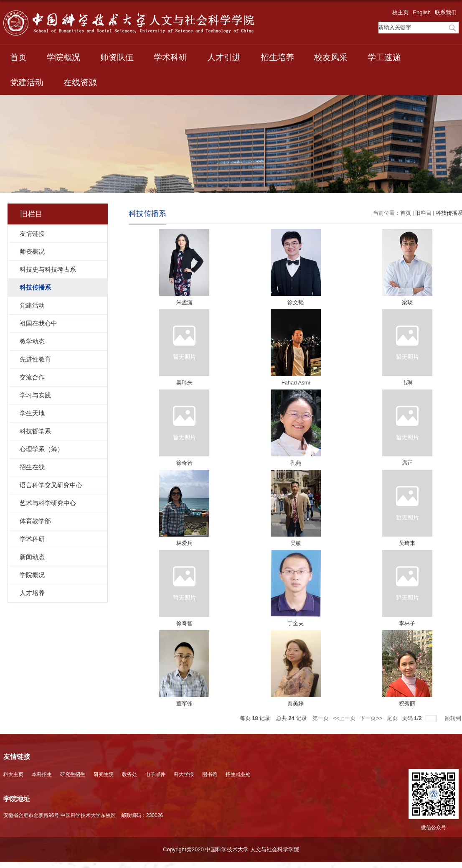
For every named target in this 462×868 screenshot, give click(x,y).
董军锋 (184, 704)
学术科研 (170, 57)
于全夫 (296, 623)
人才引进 (224, 57)
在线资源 (80, 82)
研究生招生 (73, 774)
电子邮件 (155, 774)
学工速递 (384, 57)
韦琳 (407, 383)
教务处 (129, 774)
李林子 (407, 623)
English (422, 12)
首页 (18, 57)
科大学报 (184, 774)
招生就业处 (238, 774)
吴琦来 (184, 383)
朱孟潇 (184, 302)
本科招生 (42, 774)
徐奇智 (184, 463)
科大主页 (13, 774)
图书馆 (210, 774)
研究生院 (104, 774)
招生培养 (277, 57)
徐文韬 (296, 302)
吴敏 (296, 543)
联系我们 (446, 12)
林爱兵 (184, 543)
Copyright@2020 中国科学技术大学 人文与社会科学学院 (231, 849)
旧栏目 (423, 213)
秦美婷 (296, 704)
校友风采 (331, 57)
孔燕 (296, 463)
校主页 (400, 12)
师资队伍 (117, 57)
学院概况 (63, 57)
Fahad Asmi (296, 383)
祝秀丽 (407, 704)
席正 (407, 463)
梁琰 (407, 302)
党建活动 (27, 82)
